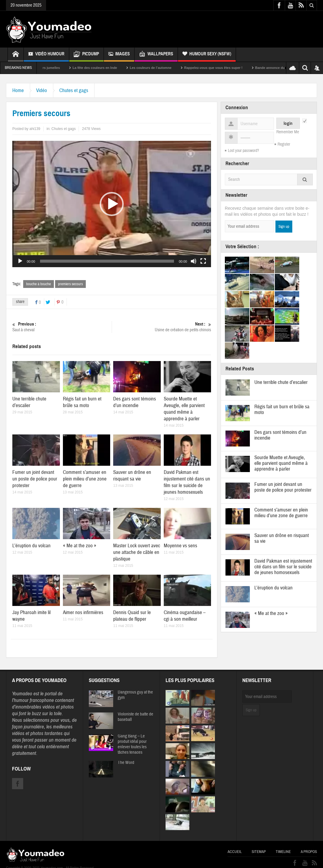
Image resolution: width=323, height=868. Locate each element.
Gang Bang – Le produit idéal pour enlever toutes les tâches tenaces (132, 744)
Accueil (235, 852)
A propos (309, 852)
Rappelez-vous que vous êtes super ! (224, 68)
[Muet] (194, 261)
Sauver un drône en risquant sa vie (132, 476)
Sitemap (259, 852)
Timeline (283, 852)
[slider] (107, 261)
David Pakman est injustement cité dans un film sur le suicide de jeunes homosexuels (187, 482)
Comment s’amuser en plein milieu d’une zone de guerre (85, 479)
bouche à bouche (39, 284)
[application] (112, 204)
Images (119, 55)
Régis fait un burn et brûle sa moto (82, 402)
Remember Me (288, 132)
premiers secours (70, 284)
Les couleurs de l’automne (161, 68)
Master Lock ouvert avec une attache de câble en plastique (137, 552)
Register (284, 144)
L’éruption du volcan (31, 546)
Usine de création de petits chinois (162, 327)
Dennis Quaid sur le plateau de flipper (132, 616)
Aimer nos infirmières (83, 612)
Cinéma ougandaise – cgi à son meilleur (185, 616)
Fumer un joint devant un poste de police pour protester (35, 479)
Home (18, 90)
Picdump (86, 55)
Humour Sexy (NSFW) (207, 55)
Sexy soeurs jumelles (53, 68)
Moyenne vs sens (180, 546)
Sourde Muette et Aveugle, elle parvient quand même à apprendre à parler (184, 409)
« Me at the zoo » (80, 546)
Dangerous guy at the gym (135, 695)
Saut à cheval (62, 327)
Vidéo (42, 90)
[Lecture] (20, 261)
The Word (126, 763)
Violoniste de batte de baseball (135, 717)
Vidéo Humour (46, 55)
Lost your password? (243, 151)
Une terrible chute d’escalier (29, 402)
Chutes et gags (74, 90)
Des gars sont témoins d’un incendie (135, 402)
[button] (112, 204)
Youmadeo (22, 694)
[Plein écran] (203, 261)
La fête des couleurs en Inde (105, 68)
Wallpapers (156, 55)
